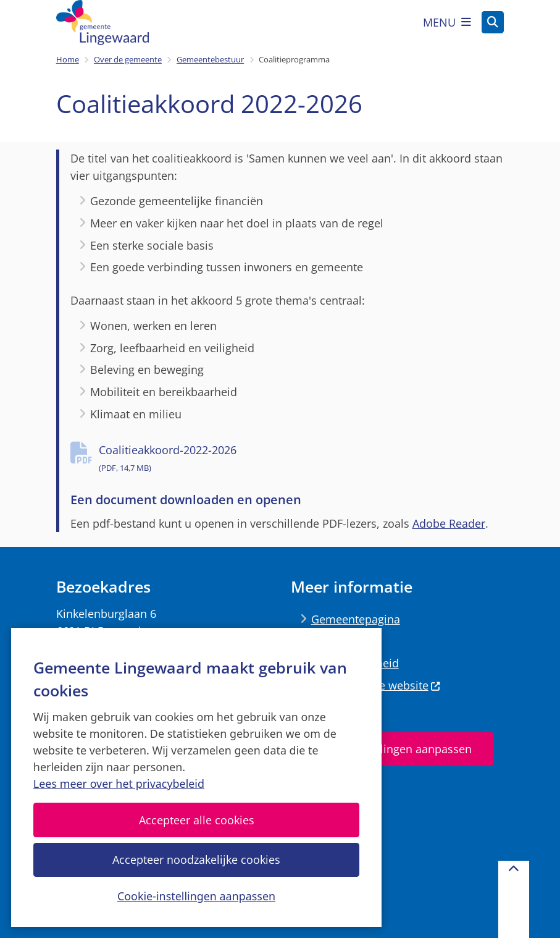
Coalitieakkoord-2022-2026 (302, 459)
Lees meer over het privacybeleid (119, 784)
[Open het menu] (447, 22)
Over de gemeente (128, 59)
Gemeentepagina (356, 619)
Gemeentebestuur (210, 59)
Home (68, 59)
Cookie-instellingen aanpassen (196, 896)
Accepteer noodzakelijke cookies (196, 860)
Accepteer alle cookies (196, 820)
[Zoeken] (493, 22)
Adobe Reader (449, 523)
